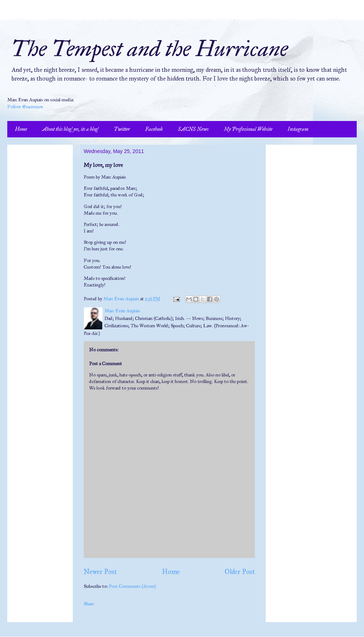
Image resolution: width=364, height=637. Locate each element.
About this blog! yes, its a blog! (70, 129)
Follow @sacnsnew (25, 107)
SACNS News (193, 129)
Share (89, 604)
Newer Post (100, 572)
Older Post (240, 572)
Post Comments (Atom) (132, 586)
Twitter (122, 129)
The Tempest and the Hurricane (149, 49)
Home (21, 129)
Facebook (154, 129)
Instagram (298, 129)
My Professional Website (248, 129)
